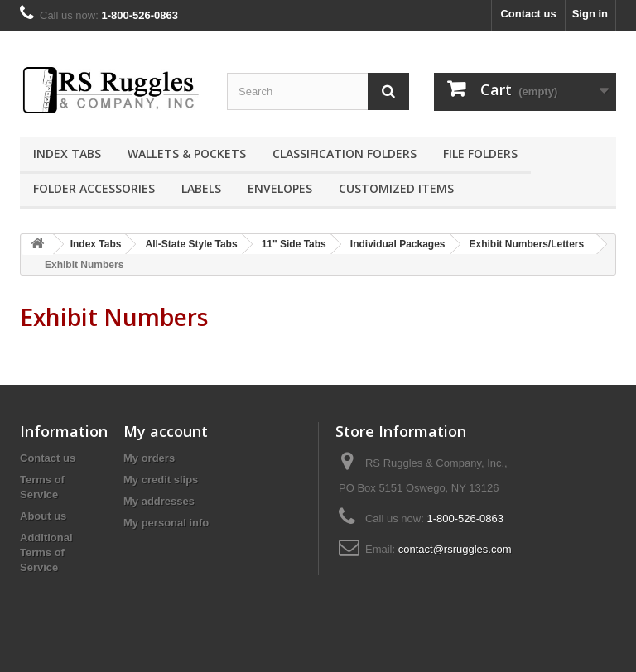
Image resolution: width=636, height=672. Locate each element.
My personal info (166, 523)
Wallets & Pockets (187, 154)
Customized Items (396, 188)
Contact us (528, 14)
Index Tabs (67, 154)
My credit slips (161, 480)
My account (166, 431)
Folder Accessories (94, 188)
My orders (149, 458)
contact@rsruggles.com (455, 549)
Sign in (590, 14)
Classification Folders (344, 154)
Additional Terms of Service (46, 552)
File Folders (480, 154)
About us (43, 516)
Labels (201, 188)
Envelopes (280, 188)
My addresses (159, 501)
